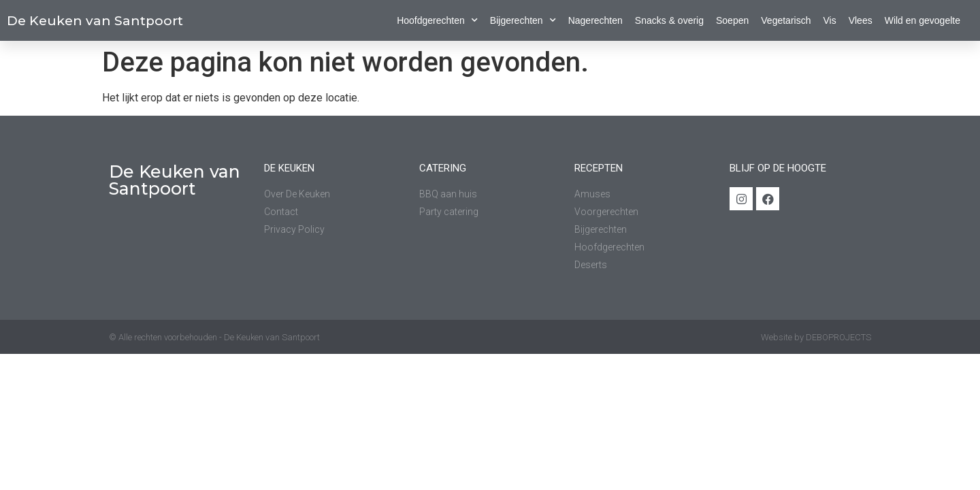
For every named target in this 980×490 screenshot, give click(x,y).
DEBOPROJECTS (838, 337)
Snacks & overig (669, 20)
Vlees (861, 20)
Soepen (732, 20)
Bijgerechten (523, 20)
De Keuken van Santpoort (95, 21)
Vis (829, 20)
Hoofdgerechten (437, 20)
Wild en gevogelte (922, 20)
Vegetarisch (786, 20)
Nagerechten (595, 20)
